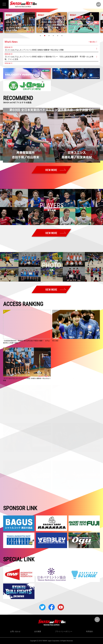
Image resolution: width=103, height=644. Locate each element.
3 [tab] (49, 36)
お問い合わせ (15, 631)
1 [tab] (41, 36)
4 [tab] (54, 36)
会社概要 (38, 631)
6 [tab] (62, 36)
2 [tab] (45, 36)
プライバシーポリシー (64, 631)
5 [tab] (58, 36)
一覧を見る (92, 42)
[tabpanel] (52, 22)
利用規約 (89, 631)
